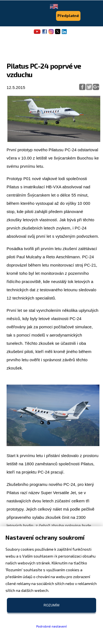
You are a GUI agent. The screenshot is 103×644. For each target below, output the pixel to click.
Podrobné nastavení (51, 626)
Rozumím (51, 605)
